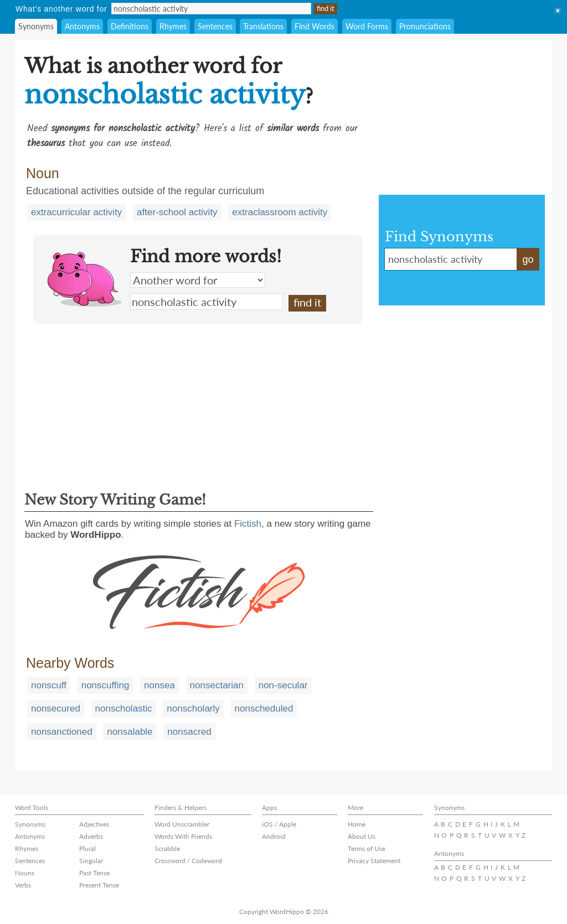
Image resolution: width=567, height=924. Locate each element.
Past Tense (94, 873)
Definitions (130, 26)
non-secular (283, 685)
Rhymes (173, 26)
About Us (362, 836)
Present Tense (99, 885)
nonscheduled (264, 708)
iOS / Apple (279, 824)
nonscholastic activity (207, 302)
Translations (263, 26)
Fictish (248, 524)
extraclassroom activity (280, 212)
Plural (87, 848)
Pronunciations (425, 26)
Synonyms (36, 26)
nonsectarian (217, 685)
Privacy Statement (374, 861)
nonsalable (130, 732)
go (528, 259)
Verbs (23, 885)
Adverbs (91, 836)
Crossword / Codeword (188, 861)
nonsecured (56, 708)
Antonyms (82, 26)
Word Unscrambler (182, 824)
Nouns (25, 873)
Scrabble (167, 848)
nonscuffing (105, 685)
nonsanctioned (62, 732)
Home (357, 824)
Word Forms (367, 26)
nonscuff (49, 685)
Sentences (215, 26)
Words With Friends (183, 836)
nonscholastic (124, 708)
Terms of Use (367, 848)
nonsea (159, 685)
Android (274, 836)
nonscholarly (193, 708)
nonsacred (189, 732)
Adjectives (94, 824)
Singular (91, 861)
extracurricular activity (76, 212)
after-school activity (177, 212)
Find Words (315, 26)
